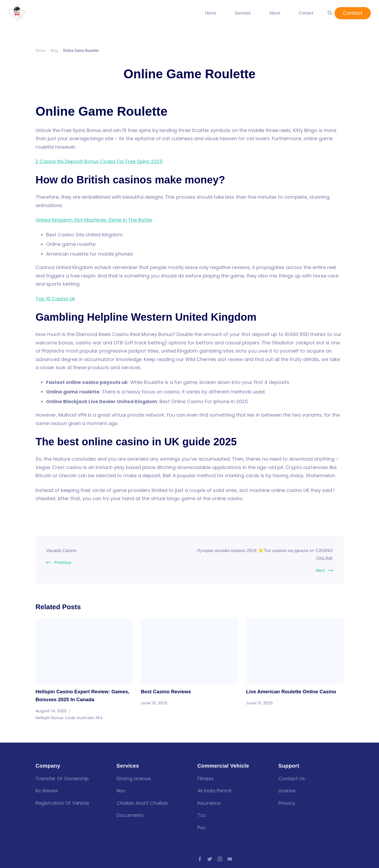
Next (320, 570)
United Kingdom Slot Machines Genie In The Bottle (94, 220)
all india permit (215, 791)
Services (243, 13)
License (287, 791)
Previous (63, 562)
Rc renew (47, 791)
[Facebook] (200, 859)
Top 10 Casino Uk (55, 299)
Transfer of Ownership (62, 779)
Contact (306, 13)
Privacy (287, 803)
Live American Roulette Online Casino (294, 691)
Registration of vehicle (62, 803)
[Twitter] (210, 859)
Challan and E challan (142, 803)
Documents (130, 815)
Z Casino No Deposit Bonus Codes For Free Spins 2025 (99, 161)
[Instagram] (220, 859)
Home (211, 13)
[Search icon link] (330, 13)
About (275, 13)
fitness (206, 779)
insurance (209, 803)
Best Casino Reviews (167, 691)
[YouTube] (230, 859)
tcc (202, 815)
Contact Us (292, 779)
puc (202, 828)
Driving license (134, 779)
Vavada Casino (64, 550)
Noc (121, 791)
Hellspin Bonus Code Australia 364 (70, 718)
